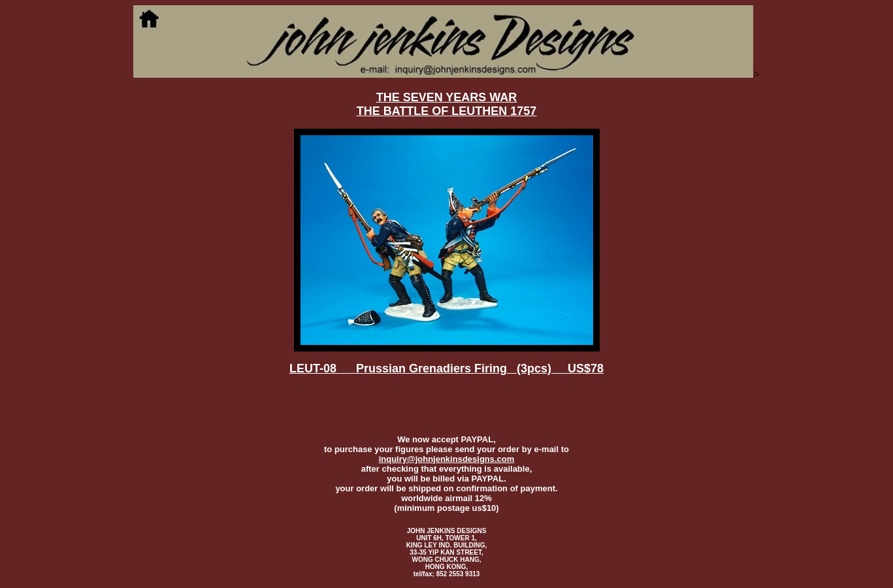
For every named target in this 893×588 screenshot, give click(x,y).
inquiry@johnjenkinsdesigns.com (447, 459)
